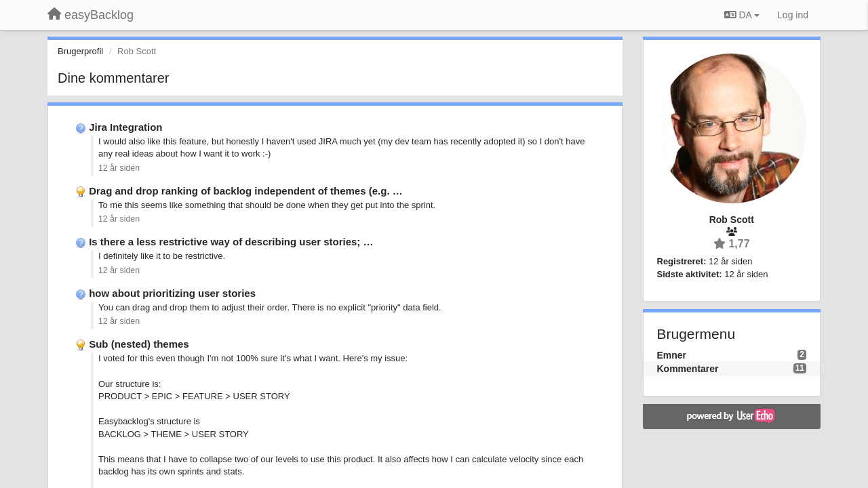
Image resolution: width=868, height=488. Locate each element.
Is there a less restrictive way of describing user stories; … (231, 242)
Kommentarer (688, 369)
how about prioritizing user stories (172, 293)
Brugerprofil (80, 51)
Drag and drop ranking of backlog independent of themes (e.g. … (246, 191)
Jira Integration (125, 127)
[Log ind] (793, 15)
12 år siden (119, 168)
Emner (672, 355)
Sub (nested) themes (139, 344)
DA (742, 15)
